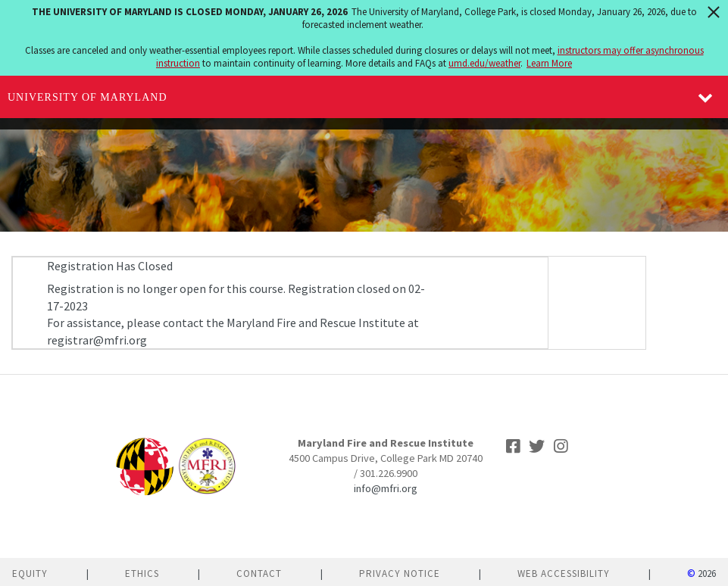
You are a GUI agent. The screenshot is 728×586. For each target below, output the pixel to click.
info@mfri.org (386, 488)
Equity (30, 574)
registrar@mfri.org (97, 340)
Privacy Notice (400, 574)
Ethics (142, 574)
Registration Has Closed (110, 266)
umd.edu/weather (484, 63)
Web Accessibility (564, 574)
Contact (259, 574)
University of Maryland (87, 97)
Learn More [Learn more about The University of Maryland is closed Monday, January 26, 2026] (549, 63)
